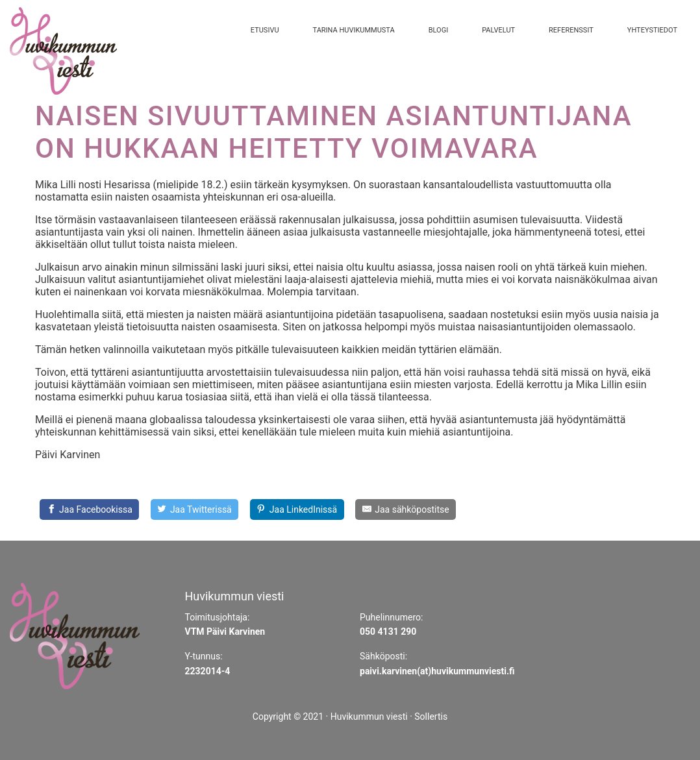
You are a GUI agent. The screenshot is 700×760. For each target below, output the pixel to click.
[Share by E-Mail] (406, 509)
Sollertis (431, 717)
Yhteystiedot (652, 30)
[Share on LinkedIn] (297, 509)
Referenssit (571, 30)
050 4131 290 (388, 631)
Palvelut (498, 30)
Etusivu (265, 30)
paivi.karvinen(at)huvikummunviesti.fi (437, 671)
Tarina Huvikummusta (354, 30)
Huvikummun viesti (369, 717)
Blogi (438, 30)
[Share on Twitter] (194, 509)
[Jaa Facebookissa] (89, 509)
